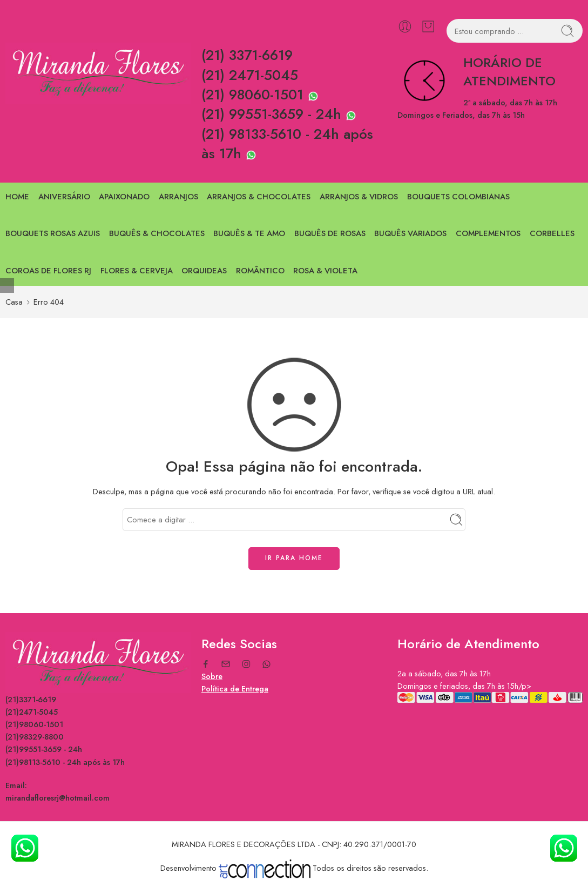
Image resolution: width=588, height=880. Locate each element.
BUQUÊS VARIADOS (410, 233)
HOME (17, 197)
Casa (14, 302)
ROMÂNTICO (260, 271)
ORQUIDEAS (204, 271)
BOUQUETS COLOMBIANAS (458, 197)
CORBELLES (552, 233)
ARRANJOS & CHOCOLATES (259, 197)
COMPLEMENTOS (488, 233)
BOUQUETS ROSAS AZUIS (53, 233)
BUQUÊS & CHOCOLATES (157, 233)
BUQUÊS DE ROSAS (330, 233)
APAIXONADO (124, 197)
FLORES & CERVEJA (137, 271)
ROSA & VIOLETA (325, 271)
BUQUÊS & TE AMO (249, 233)
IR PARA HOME (294, 558)
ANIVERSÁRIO (64, 197)
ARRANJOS (178, 197)
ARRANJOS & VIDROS (359, 197)
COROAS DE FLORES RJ (48, 271)
